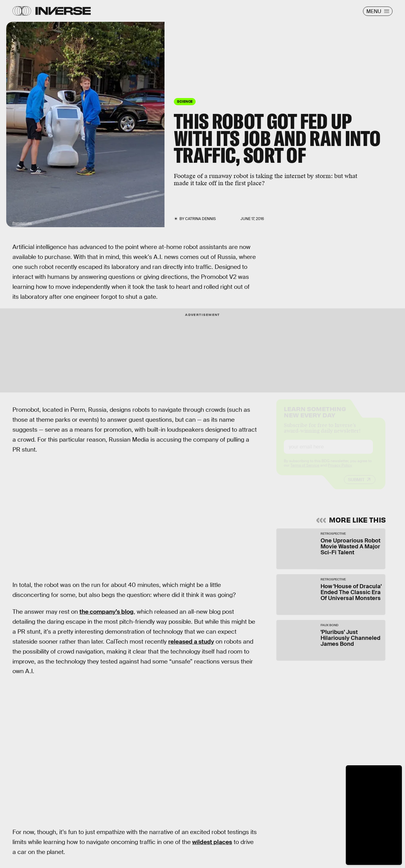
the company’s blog (107, 612)
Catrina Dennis (200, 219)
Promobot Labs (22, 223)
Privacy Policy (340, 471)
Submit (356, 485)
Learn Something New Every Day (315, 417)
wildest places (212, 842)
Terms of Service (305, 471)
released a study (191, 642)
